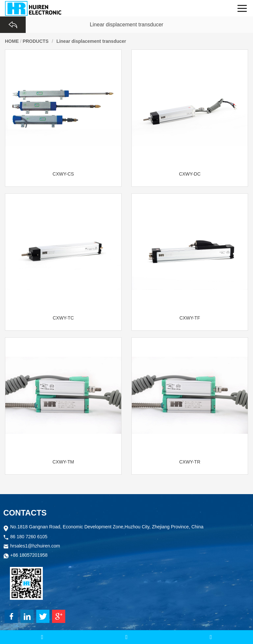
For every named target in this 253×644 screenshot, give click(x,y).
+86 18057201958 (29, 556)
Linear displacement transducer (91, 41)
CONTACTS (25, 513)
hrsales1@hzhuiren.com (35, 546)
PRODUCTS (36, 41)
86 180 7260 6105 (29, 537)
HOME (12, 41)
